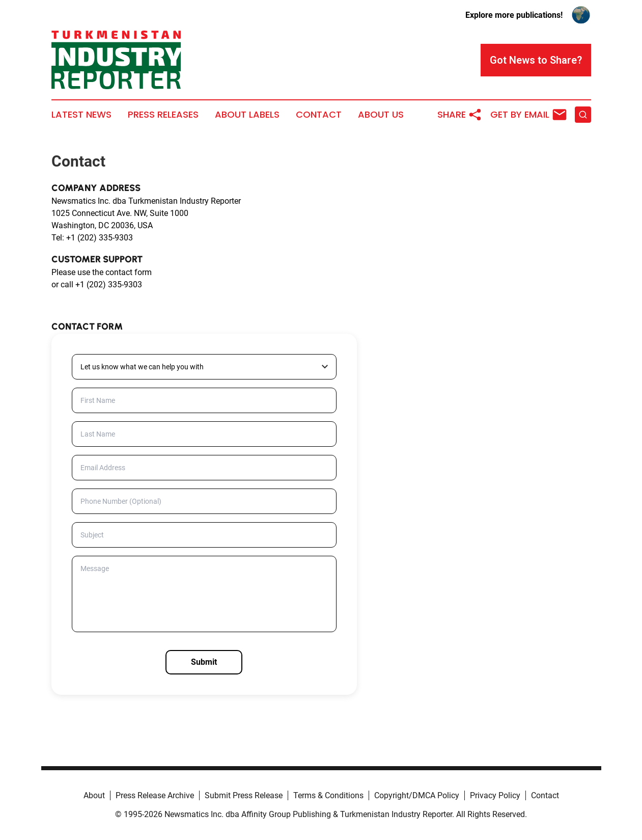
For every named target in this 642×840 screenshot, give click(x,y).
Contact (319, 115)
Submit (204, 662)
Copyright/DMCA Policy (417, 795)
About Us (381, 115)
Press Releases (163, 115)
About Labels (247, 115)
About (94, 795)
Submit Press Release (244, 795)
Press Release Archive (155, 795)
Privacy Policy (495, 795)
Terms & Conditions (328, 795)
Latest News (81, 115)
